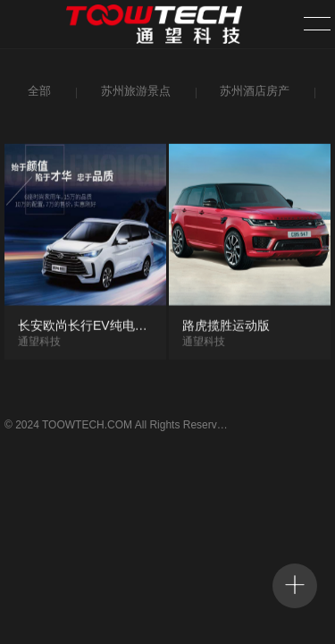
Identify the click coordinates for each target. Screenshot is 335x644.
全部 (38, 93)
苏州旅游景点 (134, 93)
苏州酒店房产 (252, 93)
